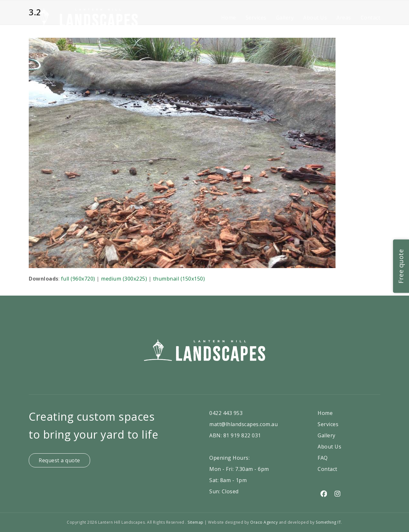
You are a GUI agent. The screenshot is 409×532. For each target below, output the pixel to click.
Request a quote (59, 460)
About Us (329, 447)
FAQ (323, 458)
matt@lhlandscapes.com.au (243, 424)
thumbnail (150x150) (179, 279)
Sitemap (196, 522)
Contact (328, 469)
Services (328, 424)
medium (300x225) (124, 279)
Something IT (328, 522)
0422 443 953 (226, 413)
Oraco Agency (264, 522)
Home (325, 413)
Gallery (327, 435)
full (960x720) (78, 279)
